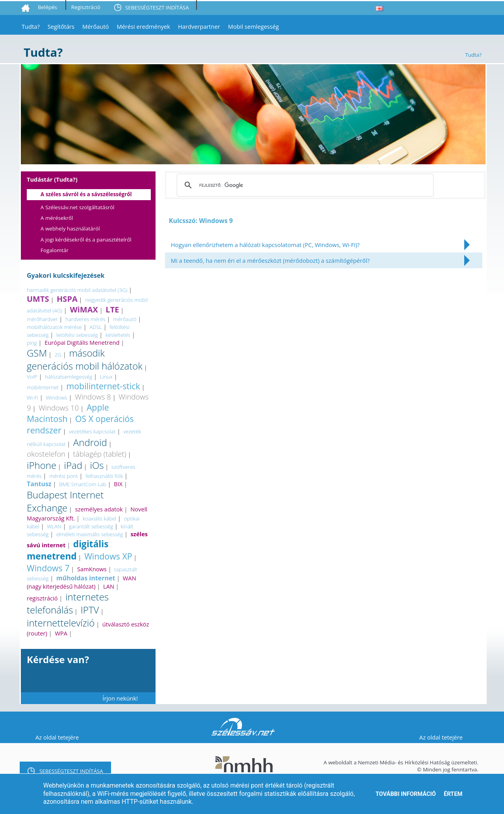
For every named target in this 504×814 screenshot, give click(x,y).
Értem (453, 794)
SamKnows (92, 569)
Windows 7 (48, 568)
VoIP (32, 377)
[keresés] (304, 185)
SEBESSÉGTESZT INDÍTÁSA (157, 7)
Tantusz (39, 484)
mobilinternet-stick (103, 386)
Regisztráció (86, 7)
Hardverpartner (199, 26)
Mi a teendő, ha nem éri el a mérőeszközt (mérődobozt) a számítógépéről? (270, 260)
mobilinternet (43, 387)
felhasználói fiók (104, 476)
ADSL (96, 327)
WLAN (54, 526)
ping (32, 343)
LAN (109, 586)
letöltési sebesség (77, 335)
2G (58, 355)
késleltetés (118, 335)
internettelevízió (61, 623)
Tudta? (31, 26)
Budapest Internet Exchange (65, 501)
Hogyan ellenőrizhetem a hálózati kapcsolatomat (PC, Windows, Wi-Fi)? (265, 245)
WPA (61, 633)
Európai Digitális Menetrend (82, 342)
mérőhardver (42, 319)
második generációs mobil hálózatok (85, 359)
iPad (73, 465)
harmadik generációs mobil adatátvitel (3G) (77, 290)
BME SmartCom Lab (83, 484)
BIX (118, 484)
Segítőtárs (61, 26)
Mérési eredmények (143, 26)
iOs (97, 465)
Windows (56, 398)
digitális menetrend (68, 550)
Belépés (47, 7)
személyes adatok (99, 509)
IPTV (90, 610)
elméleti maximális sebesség (90, 534)
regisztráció (42, 598)
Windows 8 (93, 397)
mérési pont (63, 476)
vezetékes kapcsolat (92, 431)
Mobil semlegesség (253, 26)
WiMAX (84, 309)
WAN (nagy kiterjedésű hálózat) (82, 582)
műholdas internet (86, 578)
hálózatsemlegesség (69, 377)
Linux (106, 377)
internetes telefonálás (68, 603)
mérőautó (125, 319)
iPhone (42, 465)
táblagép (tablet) (100, 454)
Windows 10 (59, 408)
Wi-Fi (32, 398)
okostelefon (46, 454)
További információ (406, 794)
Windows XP (108, 556)
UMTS (38, 299)
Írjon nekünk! (120, 698)
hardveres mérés (85, 319)
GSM (37, 353)
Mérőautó (95, 26)
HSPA (67, 299)
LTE (112, 309)
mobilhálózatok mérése (54, 327)
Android (90, 442)
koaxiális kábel (100, 519)
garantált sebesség (91, 526)
